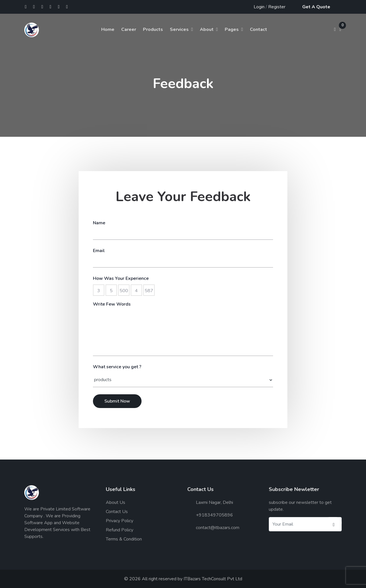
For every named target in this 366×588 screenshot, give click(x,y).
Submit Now (117, 401)
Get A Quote (316, 7)
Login (259, 7)
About (207, 29)
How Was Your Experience (121, 278)
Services (179, 29)
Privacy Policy (120, 521)
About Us (116, 502)
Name (99, 223)
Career (129, 29)
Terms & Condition (124, 539)
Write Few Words (112, 304)
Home (108, 29)
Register (277, 7)
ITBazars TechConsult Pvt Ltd (213, 579)
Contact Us (117, 512)
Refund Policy (120, 530)
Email (99, 251)
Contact (258, 29)
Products (153, 29)
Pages (232, 29)
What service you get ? (117, 367)
